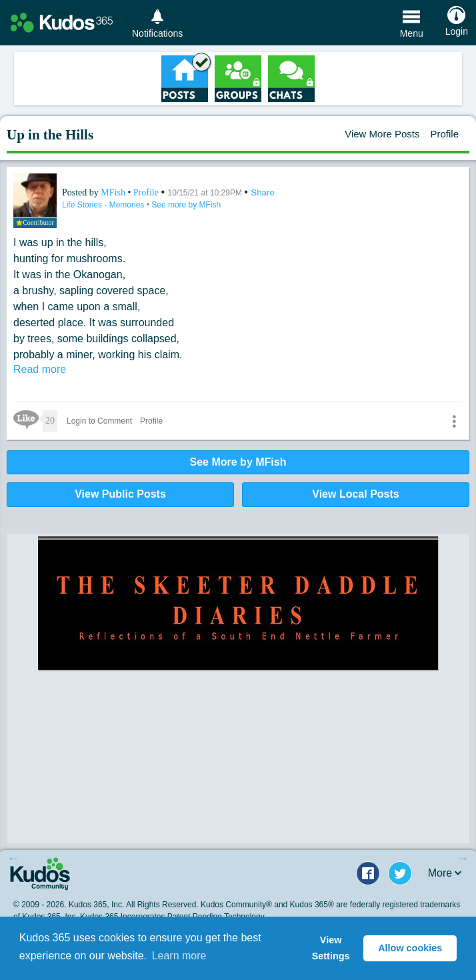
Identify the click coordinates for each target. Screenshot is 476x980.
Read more (40, 369)
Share (263, 192)
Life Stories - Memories (104, 205)
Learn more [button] (179, 956)
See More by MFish (238, 462)
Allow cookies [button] (410, 948)
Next (463, 858)
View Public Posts (120, 494)
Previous (13, 858)
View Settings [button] (331, 948)
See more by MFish (186, 205)
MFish (114, 192)
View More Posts (382, 134)
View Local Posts (355, 494)
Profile (444, 134)
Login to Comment (99, 421)
